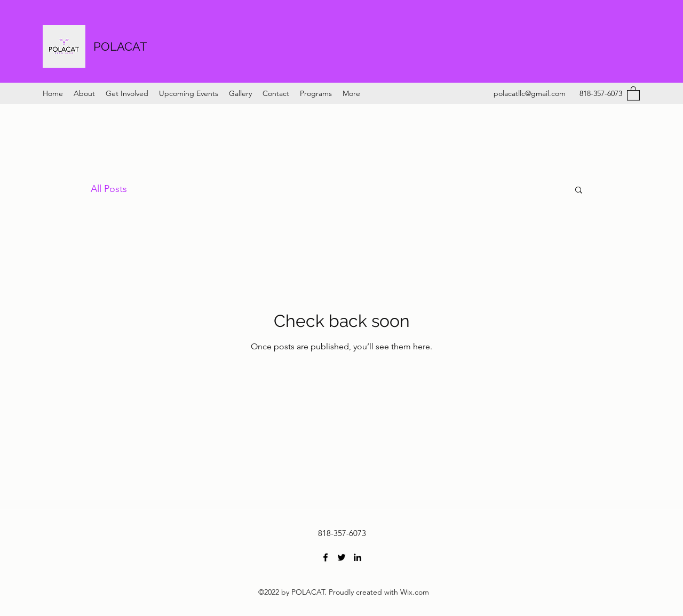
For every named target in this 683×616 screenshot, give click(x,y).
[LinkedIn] (358, 557)
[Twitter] (341, 557)
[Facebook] (325, 557)
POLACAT (120, 46)
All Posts (109, 189)
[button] (633, 93)
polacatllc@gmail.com (530, 93)
